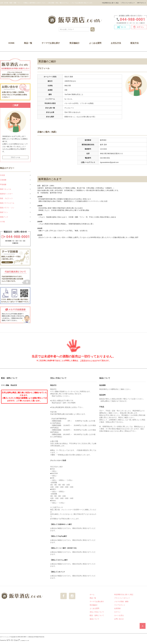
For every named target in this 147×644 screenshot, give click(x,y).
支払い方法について (97, 612)
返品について (94, 619)
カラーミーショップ (5, 637)
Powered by (15, 640)
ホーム (92, 594)
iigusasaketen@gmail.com (109, 162)
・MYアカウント (141, 3)
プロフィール (15, 157)
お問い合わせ (119, 619)
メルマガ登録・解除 (121, 601)
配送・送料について (97, 615)
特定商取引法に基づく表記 (124, 594)
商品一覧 (28, 43)
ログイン (117, 612)
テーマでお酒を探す (51, 43)
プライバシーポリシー (122, 598)
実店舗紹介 (75, 43)
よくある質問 (95, 43)
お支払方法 (116, 43)
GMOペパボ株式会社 (29, 637)
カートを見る (119, 615)
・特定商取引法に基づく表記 (110, 3)
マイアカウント (120, 605)
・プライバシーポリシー (127, 3)
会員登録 (117, 608)
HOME (11, 43)
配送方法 (135, 43)
